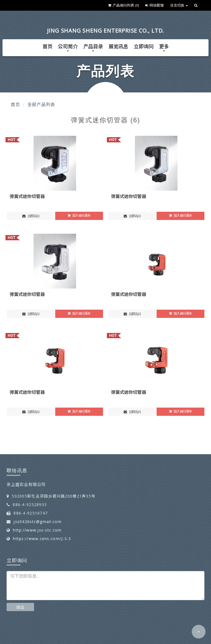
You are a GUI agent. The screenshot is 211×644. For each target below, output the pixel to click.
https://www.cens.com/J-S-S (42, 539)
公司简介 (68, 47)
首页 (48, 46)
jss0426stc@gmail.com (38, 522)
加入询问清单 (79, 215)
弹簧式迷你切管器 (27, 196)
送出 (20, 607)
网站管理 (154, 5)
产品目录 (93, 47)
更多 (164, 47)
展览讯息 (118, 46)
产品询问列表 (123, 5)
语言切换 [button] (179, 5)
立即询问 (144, 46)
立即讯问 (31, 216)
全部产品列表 (41, 104)
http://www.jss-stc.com (37, 530)
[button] (199, 632)
